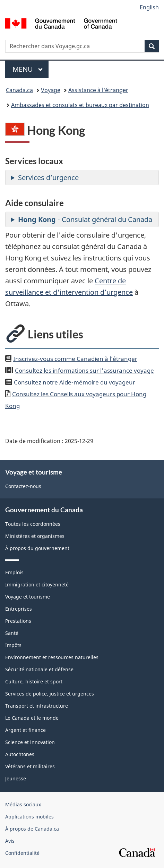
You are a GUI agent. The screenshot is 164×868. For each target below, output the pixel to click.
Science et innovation (30, 742)
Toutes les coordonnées (33, 524)
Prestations (18, 621)
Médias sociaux (23, 804)
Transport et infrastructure (37, 706)
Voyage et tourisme (28, 597)
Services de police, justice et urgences (50, 694)
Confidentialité (22, 853)
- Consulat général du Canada (85, 219)
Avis (10, 841)
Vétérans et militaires (30, 766)
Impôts (13, 645)
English (149, 7)
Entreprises (19, 609)
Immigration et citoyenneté (37, 584)
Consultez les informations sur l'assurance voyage (84, 370)
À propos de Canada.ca (32, 829)
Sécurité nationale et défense (39, 669)
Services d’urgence (48, 178)
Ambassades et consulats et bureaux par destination (80, 105)
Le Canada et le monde (32, 718)
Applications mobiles (29, 817)
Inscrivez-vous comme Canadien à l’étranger (75, 358)
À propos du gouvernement (37, 548)
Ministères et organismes (35, 536)
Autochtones (20, 754)
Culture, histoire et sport (34, 681)
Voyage (51, 90)
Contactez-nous (23, 486)
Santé (12, 633)
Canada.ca (19, 90)
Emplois (14, 572)
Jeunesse (16, 778)
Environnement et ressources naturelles (52, 657)
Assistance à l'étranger (98, 90)
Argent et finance (25, 730)
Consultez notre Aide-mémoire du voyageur (75, 382)
